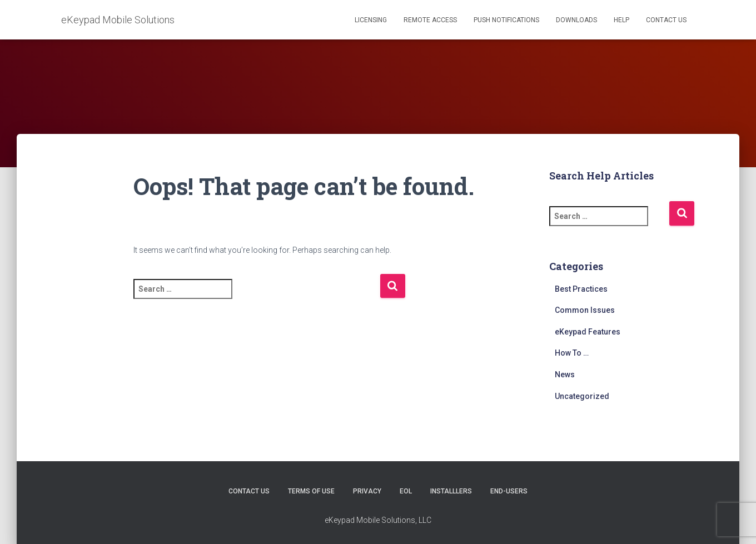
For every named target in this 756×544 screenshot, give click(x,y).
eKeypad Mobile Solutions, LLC (378, 520)
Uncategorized (582, 396)
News (565, 375)
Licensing (371, 20)
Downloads (576, 20)
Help (621, 20)
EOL (406, 491)
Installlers (451, 491)
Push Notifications (506, 20)
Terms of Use (311, 491)
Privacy (367, 491)
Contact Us (666, 20)
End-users (509, 491)
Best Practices (581, 289)
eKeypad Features (588, 332)
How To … (572, 353)
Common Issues (585, 310)
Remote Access (430, 20)
